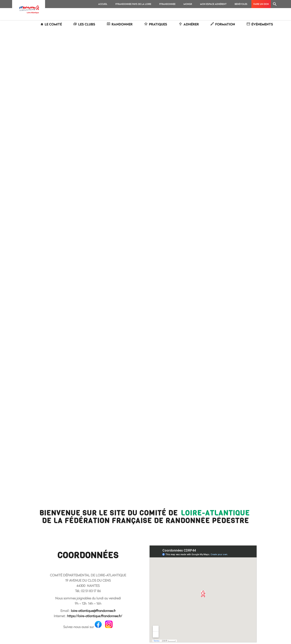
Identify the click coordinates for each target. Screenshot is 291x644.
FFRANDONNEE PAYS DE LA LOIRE (133, 4)
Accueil (103, 4)
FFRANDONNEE (167, 4)
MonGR (188, 4)
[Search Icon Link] (275, 4)
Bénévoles (241, 4)
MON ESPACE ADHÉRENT (213, 4)
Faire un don (261, 4)
